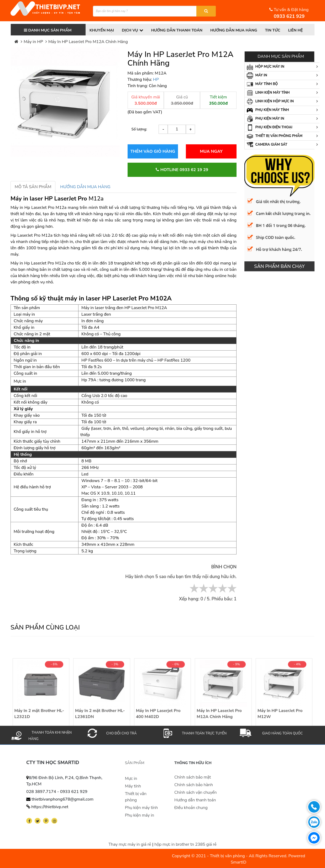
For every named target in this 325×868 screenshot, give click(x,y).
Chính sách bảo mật (193, 777)
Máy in (257, 76)
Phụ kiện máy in (265, 119)
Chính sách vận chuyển (195, 792)
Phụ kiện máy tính (268, 110)
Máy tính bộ (262, 84)
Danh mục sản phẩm (48, 30)
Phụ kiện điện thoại (269, 128)
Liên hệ (299, 30)
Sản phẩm (135, 763)
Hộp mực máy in (266, 67)
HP (156, 80)
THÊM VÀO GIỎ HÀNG (153, 151)
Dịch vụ (133, 30)
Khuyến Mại (102, 30)
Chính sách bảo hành (194, 785)
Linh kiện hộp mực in (270, 102)
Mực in (131, 779)
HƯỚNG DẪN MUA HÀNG (85, 187)
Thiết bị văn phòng (136, 797)
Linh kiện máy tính (268, 93)
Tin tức (276, 30)
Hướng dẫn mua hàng (236, 30)
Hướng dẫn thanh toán (178, 30)
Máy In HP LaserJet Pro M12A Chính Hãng (88, 42)
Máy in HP (33, 42)
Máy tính (133, 786)
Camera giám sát (267, 145)
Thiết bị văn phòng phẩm (275, 136)
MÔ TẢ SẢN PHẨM (33, 187)
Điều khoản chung (191, 808)
